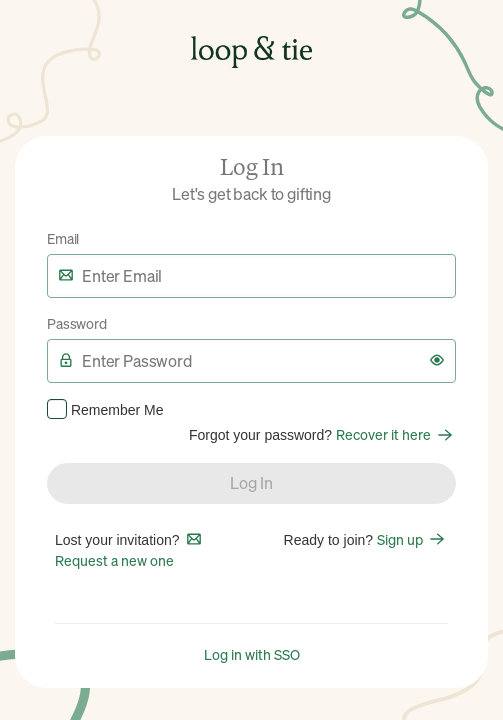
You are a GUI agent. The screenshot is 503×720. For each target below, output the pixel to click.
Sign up (412, 539)
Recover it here (396, 434)
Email (63, 238)
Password (77, 323)
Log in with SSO (252, 654)
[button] (437, 360)
